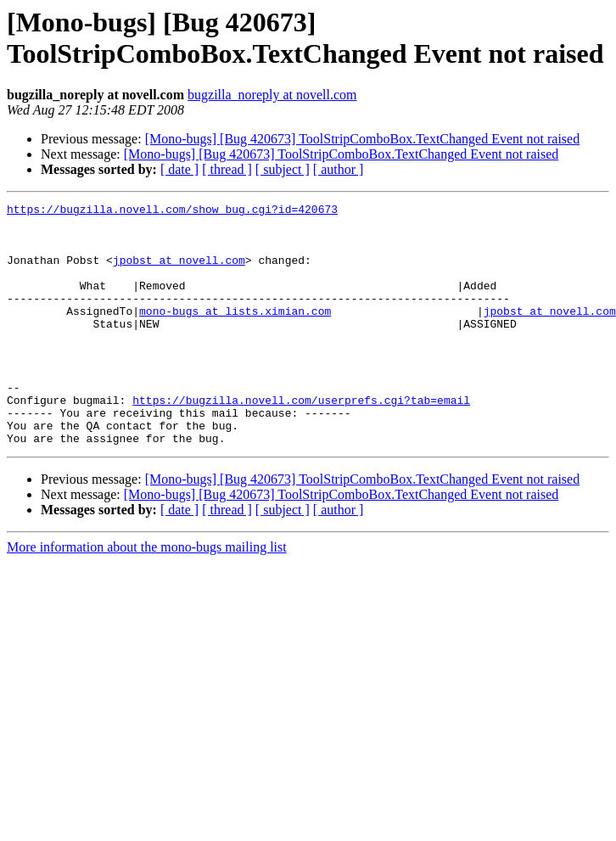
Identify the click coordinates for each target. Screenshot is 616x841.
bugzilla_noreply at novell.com (272, 95)
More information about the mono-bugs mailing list (147, 595)
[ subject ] (283, 169)
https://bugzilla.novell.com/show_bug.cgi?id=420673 (172, 211)
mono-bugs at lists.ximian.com (235, 334)
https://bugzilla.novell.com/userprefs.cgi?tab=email (301, 440)
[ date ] (179, 169)
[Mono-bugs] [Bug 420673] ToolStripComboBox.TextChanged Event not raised (363, 139)
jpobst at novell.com (179, 272)
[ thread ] (227, 169)
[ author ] (339, 169)
